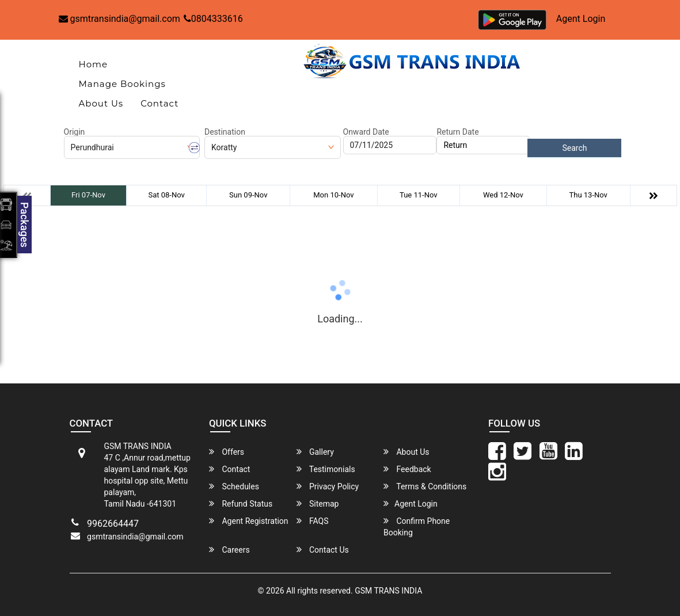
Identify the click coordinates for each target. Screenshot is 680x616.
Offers (227, 452)
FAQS (313, 521)
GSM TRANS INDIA (388, 591)
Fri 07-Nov (88, 195)
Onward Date (366, 132)
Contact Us (323, 550)
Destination (225, 132)
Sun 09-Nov (248, 195)
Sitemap (318, 503)
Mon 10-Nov (333, 195)
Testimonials (326, 469)
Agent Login (581, 19)
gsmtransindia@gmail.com (119, 19)
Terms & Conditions (425, 486)
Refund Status (241, 503)
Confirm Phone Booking (417, 526)
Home (94, 64)
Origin (75, 132)
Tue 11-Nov (419, 195)
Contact (159, 103)
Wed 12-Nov (503, 195)
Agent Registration (249, 521)
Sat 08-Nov (166, 195)
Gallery (315, 452)
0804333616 (213, 19)
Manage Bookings (122, 84)
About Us (101, 103)
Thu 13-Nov (588, 195)
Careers (229, 550)
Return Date (457, 132)
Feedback (407, 469)
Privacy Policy (328, 486)
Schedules (234, 486)
